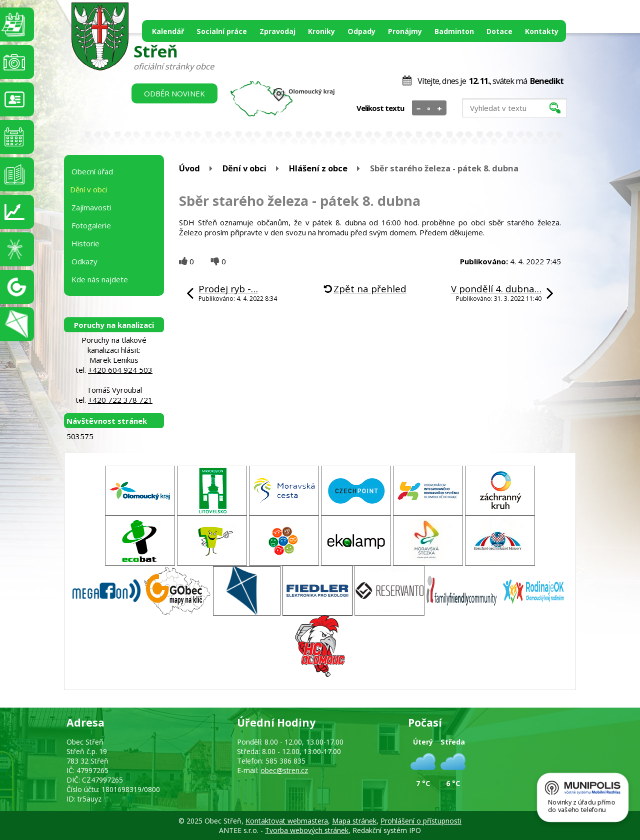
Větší (440, 108)
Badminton (454, 31)
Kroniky (321, 31)
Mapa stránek (354, 821)
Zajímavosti (91, 207)
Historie (85, 243)
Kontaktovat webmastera (287, 821)
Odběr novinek (174, 93)
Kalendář (168, 31)
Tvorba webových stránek (307, 830)
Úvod (189, 168)
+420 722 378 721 (120, 400)
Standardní (429, 108)
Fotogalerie (91, 225)
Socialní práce (222, 31)
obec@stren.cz (284, 770)
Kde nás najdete (100, 279)
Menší (419, 108)
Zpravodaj (277, 31)
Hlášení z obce (318, 168)
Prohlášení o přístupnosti (421, 821)
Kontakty (542, 31)
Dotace (499, 31)
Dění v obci (244, 168)
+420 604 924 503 (120, 370)
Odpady (361, 31)
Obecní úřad (92, 171)
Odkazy (84, 261)
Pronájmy (405, 31)
